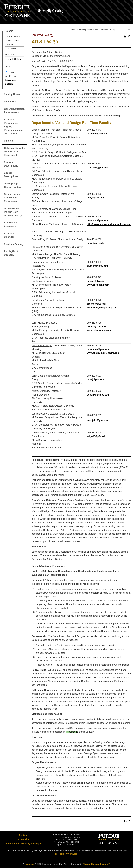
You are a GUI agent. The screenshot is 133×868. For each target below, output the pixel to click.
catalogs (30, 864)
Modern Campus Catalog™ (96, 864)
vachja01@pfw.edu (97, 420)
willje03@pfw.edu (96, 436)
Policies (8, 141)
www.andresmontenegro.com (103, 353)
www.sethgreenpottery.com (102, 308)
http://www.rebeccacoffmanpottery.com (109, 224)
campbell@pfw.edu (97, 167)
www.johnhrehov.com (99, 330)
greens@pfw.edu (96, 304)
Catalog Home (12, 94)
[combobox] (100, 30)
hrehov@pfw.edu (96, 327)
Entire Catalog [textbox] (12, 48)
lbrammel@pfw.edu (98, 134)
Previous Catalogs (14, 244)
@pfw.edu (103, 220)
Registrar (24, 835)
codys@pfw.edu (96, 198)
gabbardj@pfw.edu (98, 266)
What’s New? (11, 102)
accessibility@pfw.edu (66, 854)
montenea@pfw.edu (98, 349)
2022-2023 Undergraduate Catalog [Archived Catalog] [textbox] (93, 30)
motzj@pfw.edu (95, 379)
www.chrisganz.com (98, 285)
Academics (24, 839)
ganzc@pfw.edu (96, 281)
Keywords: (10, 54)
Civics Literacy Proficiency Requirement (12, 198)
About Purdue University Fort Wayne (24, 844)
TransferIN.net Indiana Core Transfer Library (13, 212)
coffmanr (92, 220)
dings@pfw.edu (95, 243)
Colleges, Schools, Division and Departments (14, 152)
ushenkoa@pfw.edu (98, 395)
